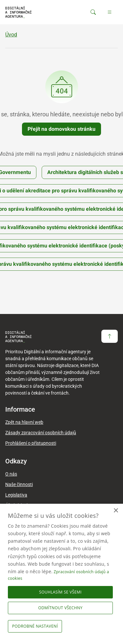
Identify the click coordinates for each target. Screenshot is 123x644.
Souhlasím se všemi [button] (60, 592)
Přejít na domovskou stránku (61, 129)
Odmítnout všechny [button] (61, 608)
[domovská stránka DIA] (18, 12)
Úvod (11, 35)
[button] (36, 626)
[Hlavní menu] (110, 12)
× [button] (116, 511)
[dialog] (61, 574)
